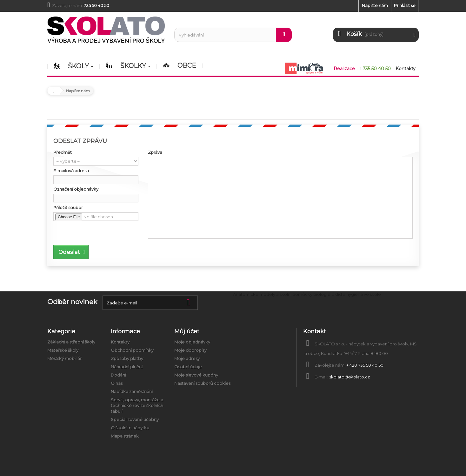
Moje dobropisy (190, 350)
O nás (117, 383)
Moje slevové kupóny (196, 375)
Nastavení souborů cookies (202, 383)
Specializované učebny (135, 419)
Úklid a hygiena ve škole (356, 294)
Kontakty (120, 342)
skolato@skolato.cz (349, 377)
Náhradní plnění (127, 367)
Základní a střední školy (71, 342)
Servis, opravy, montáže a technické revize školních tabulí (137, 405)
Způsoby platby (127, 358)
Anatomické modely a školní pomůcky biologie (282, 294)
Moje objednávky (192, 342)
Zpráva (155, 152)
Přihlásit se (405, 5)
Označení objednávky (76, 189)
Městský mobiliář (64, 358)
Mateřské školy (63, 350)
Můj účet (187, 331)
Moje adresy (187, 358)
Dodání (118, 375)
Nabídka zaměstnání (132, 391)
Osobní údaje (188, 367)
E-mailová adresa (71, 171)
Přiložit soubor (68, 207)
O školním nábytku (130, 428)
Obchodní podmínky (132, 350)
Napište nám (375, 5)
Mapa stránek (125, 436)
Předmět (63, 152)
